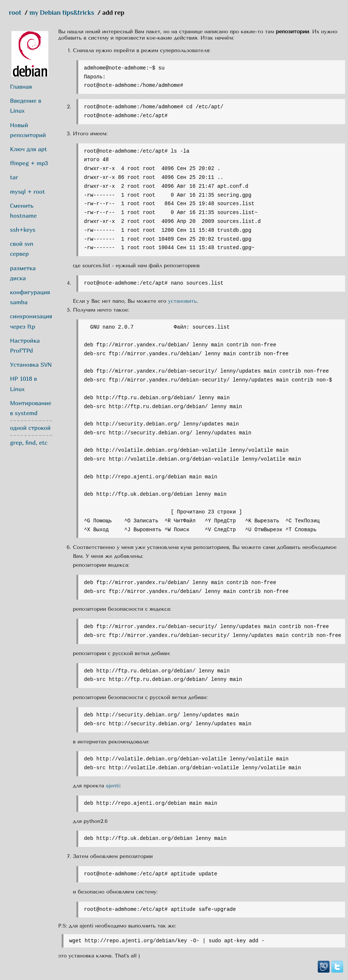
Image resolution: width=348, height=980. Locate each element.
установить (182, 301)
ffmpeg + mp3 (29, 163)
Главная (21, 87)
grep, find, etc (29, 442)
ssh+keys (23, 230)
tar (14, 177)
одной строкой (30, 428)
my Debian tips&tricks (62, 13)
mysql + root (27, 191)
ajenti (113, 786)
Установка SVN (31, 364)
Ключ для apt (28, 149)
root (15, 13)
